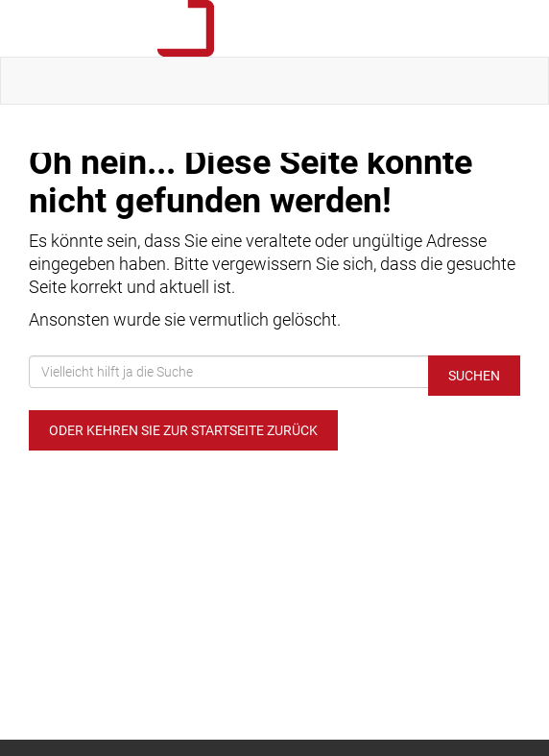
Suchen (474, 376)
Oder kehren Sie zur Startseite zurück (183, 430)
